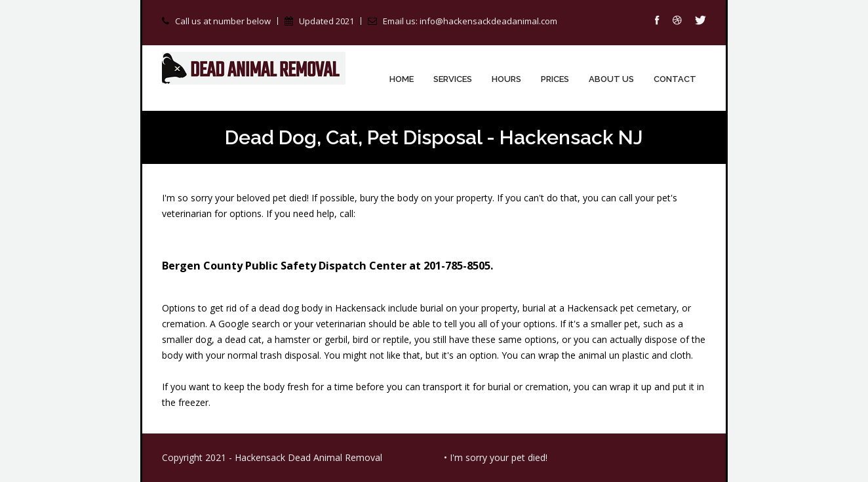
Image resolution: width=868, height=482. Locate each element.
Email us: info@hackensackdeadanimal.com (470, 21)
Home (402, 79)
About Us (611, 79)
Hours (506, 79)
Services (453, 79)
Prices (555, 79)
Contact (675, 79)
